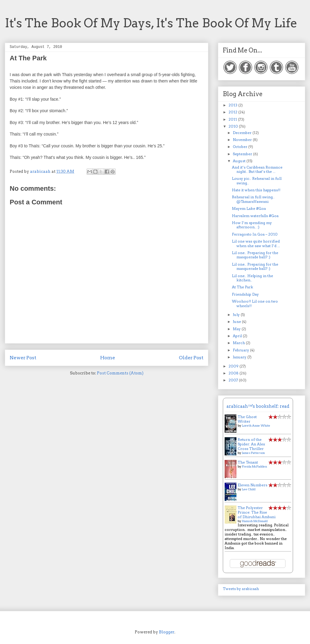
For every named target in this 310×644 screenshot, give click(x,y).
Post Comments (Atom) (120, 373)
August (240, 161)
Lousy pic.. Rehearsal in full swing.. (257, 181)
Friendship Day (245, 294)
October (241, 147)
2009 (234, 366)
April (238, 336)
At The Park (242, 287)
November (243, 140)
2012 (233, 112)
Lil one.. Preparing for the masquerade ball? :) (255, 255)
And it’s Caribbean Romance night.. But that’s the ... (257, 169)
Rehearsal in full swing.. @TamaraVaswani (253, 199)
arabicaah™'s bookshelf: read (258, 406)
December (243, 133)
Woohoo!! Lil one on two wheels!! (255, 303)
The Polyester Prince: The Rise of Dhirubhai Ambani (257, 512)
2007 (234, 380)
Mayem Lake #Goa (249, 208)
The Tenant (248, 462)
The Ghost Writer (247, 419)
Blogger (167, 632)
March (239, 343)
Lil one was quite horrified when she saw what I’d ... (256, 243)
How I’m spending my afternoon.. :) (252, 225)
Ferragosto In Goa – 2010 (255, 234)
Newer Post (23, 358)
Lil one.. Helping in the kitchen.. (252, 278)
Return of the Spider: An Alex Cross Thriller (251, 444)
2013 (233, 105)
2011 (233, 119)
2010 (234, 126)
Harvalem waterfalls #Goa (255, 216)
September (243, 154)
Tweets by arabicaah (241, 589)
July (237, 315)
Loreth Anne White (256, 425)
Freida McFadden (254, 466)
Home (108, 358)
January (240, 357)
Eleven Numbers (252, 485)
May (237, 329)
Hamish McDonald (255, 521)
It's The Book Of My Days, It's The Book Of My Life (151, 23)
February (241, 350)
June (237, 322)
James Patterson (253, 453)
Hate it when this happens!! (256, 190)
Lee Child (249, 489)
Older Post (191, 358)
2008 (234, 373)
